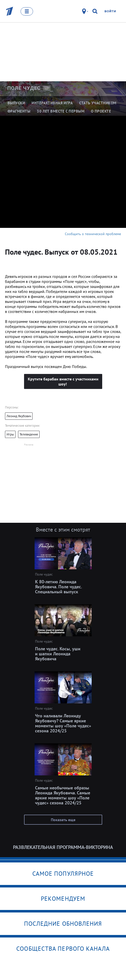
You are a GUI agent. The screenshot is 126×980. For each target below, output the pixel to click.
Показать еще (63, 820)
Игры (10, 434)
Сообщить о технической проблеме (93, 234)
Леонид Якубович (19, 416)
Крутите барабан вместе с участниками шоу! (63, 381)
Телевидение (29, 434)
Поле (24, 88)
